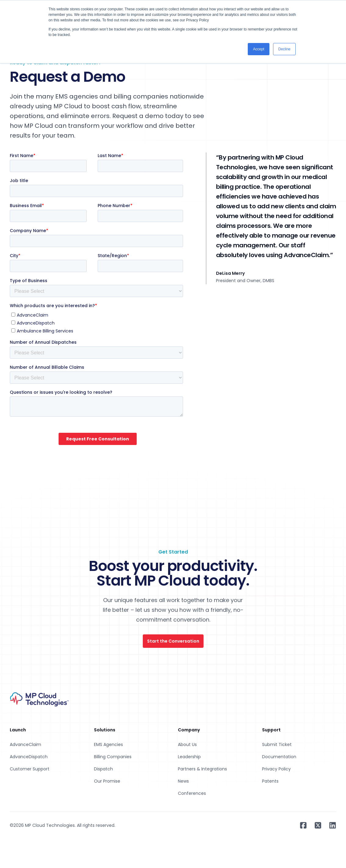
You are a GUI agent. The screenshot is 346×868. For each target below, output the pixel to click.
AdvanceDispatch (29, 757)
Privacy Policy (276, 769)
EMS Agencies (108, 744)
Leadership (189, 757)
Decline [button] (284, 49)
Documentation (279, 757)
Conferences (192, 793)
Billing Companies (113, 757)
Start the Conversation (173, 641)
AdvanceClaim (25, 744)
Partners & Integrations (202, 769)
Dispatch (103, 769)
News (183, 781)
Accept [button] (259, 49)
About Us (187, 744)
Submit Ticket (277, 744)
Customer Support (30, 769)
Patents (270, 781)
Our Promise (107, 781)
